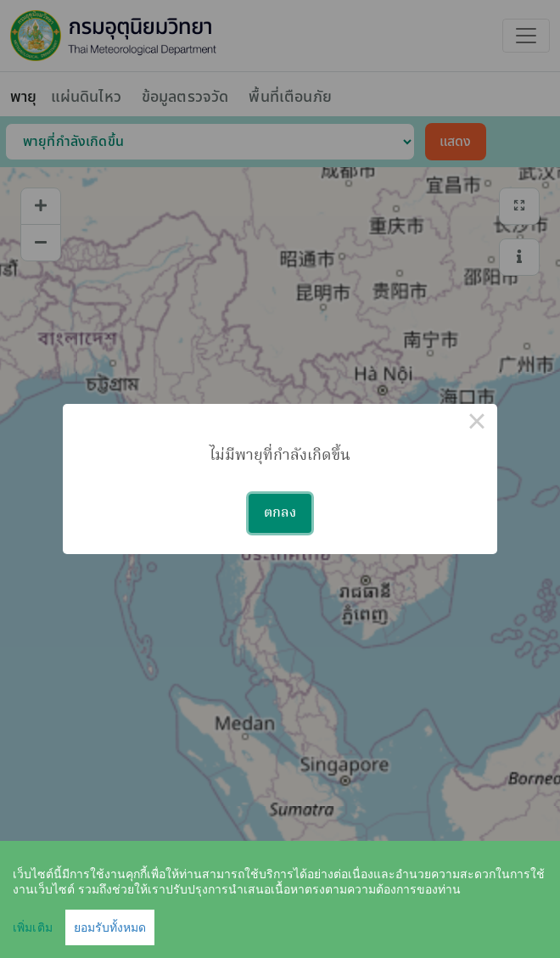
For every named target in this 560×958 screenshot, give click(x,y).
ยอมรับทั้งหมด (110, 927)
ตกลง (280, 513)
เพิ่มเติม (33, 927)
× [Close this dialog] (477, 424)
